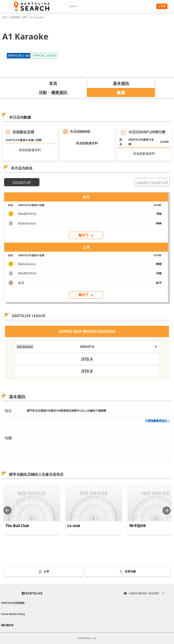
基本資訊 (121, 83)
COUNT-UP (22, 183)
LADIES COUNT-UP (152, 183)
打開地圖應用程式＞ (157, 421)
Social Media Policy (13, 614)
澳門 (25, 17)
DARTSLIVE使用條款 (13, 603)
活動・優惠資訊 (53, 92)
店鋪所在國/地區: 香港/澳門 (144, 593)
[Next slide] (167, 511)
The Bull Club (17, 526)
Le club (74, 526)
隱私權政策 (7, 625)
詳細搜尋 (15, 17)
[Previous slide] (7, 511)
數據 (121, 92)
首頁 (5, 17)
